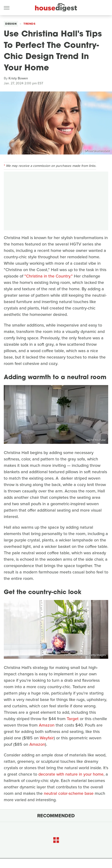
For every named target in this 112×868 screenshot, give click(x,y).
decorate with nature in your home (71, 774)
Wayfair (47, 738)
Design (11, 24)
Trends (29, 24)
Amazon (47, 725)
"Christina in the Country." (49, 276)
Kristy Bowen (18, 78)
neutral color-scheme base (69, 793)
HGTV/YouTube (96, 440)
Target (73, 719)
